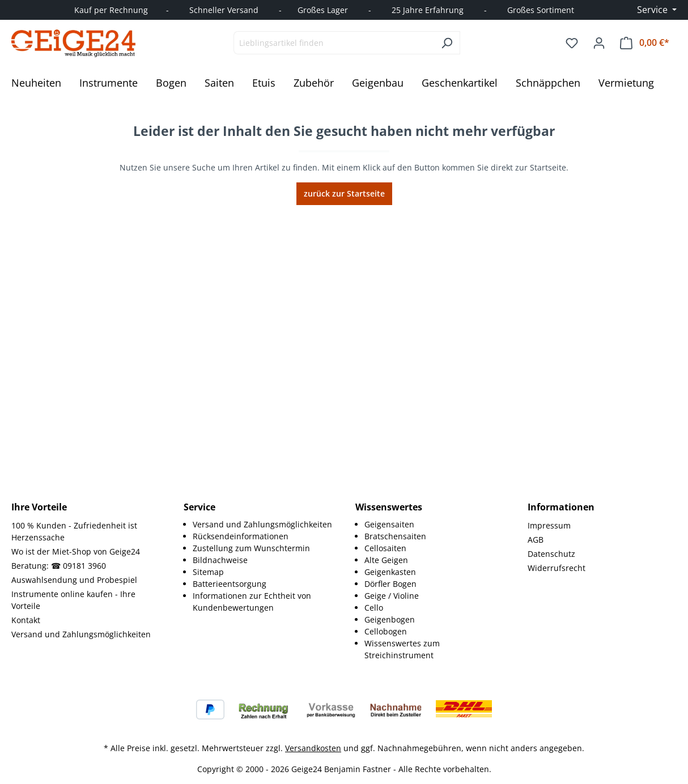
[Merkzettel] (572, 43)
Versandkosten (313, 748)
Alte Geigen (386, 560)
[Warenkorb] (645, 43)
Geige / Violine (392, 596)
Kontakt (26, 620)
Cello (374, 608)
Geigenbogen (390, 619)
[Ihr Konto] (599, 43)
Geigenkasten (390, 572)
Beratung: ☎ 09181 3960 (59, 566)
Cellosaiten (385, 548)
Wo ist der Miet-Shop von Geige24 (76, 551)
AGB (536, 540)
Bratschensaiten (395, 536)
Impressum (549, 525)
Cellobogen (386, 631)
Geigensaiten (389, 524)
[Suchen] (447, 43)
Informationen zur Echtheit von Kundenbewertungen (252, 602)
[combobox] (334, 43)
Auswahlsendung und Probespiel (74, 580)
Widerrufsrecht (557, 568)
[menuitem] (263, 524)
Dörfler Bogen (390, 584)
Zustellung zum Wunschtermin (251, 548)
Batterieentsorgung (230, 584)
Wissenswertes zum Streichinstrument (402, 649)
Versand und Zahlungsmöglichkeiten (81, 634)
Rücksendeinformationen (241, 536)
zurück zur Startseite (344, 193)
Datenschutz (551, 554)
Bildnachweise (220, 560)
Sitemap (208, 572)
